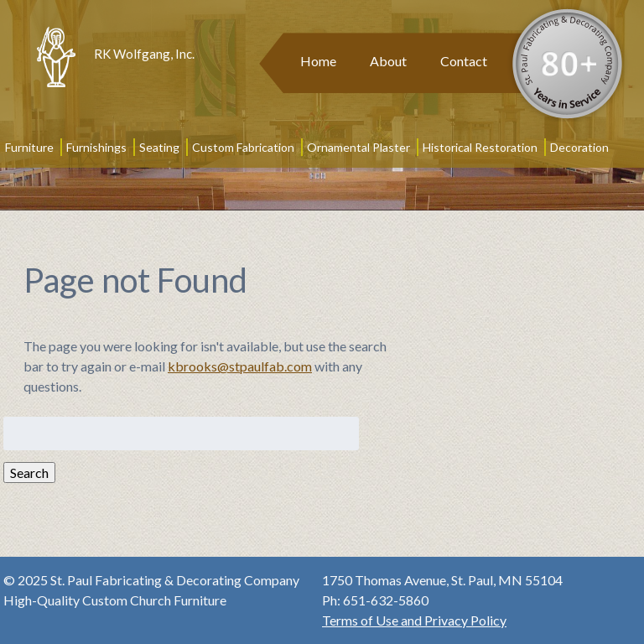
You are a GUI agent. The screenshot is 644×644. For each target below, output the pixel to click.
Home (318, 61)
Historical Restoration (480, 147)
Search (29, 473)
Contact (464, 61)
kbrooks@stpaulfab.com (240, 366)
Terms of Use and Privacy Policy (414, 620)
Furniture (29, 147)
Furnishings (96, 147)
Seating (159, 147)
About (388, 61)
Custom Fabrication (243, 147)
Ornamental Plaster (358, 147)
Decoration (579, 147)
